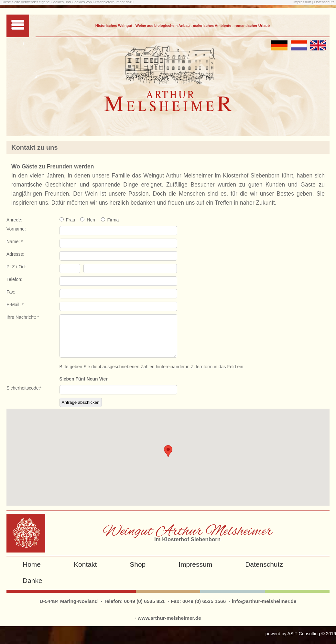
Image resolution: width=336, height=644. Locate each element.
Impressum (303, 2)
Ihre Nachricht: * (23, 317)
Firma (113, 220)
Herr (91, 220)
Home (32, 572)
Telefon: (14, 279)
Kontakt (85, 572)
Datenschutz (324, 2)
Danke (33, 588)
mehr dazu (125, 2)
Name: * (15, 242)
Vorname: (16, 229)
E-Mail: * (15, 305)
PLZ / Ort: (16, 267)
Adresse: (15, 254)
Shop (138, 572)
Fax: (11, 292)
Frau (71, 220)
